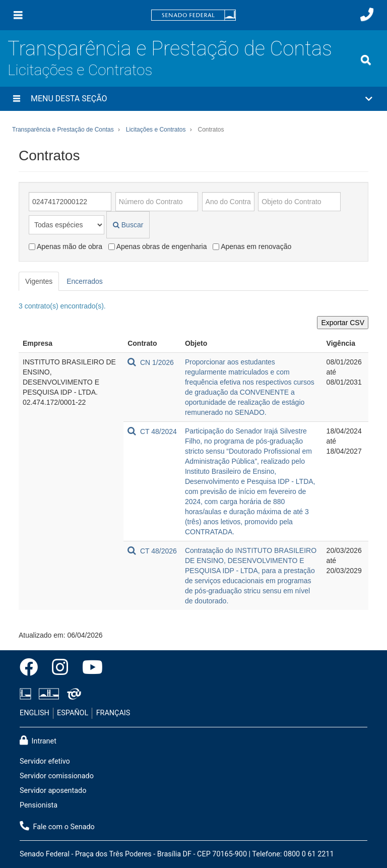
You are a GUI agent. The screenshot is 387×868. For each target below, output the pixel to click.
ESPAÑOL (73, 713)
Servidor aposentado (53, 791)
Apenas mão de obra (66, 246)
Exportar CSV (343, 323)
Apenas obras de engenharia (158, 246)
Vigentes (39, 281)
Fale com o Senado (57, 826)
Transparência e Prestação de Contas (170, 49)
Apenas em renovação (252, 246)
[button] (193, 99)
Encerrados (85, 281)
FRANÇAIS (113, 713)
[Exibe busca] (366, 60)
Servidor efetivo (45, 761)
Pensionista (39, 805)
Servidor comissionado (57, 776)
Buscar (128, 225)
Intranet (38, 740)
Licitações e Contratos (80, 70)
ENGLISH (35, 713)
